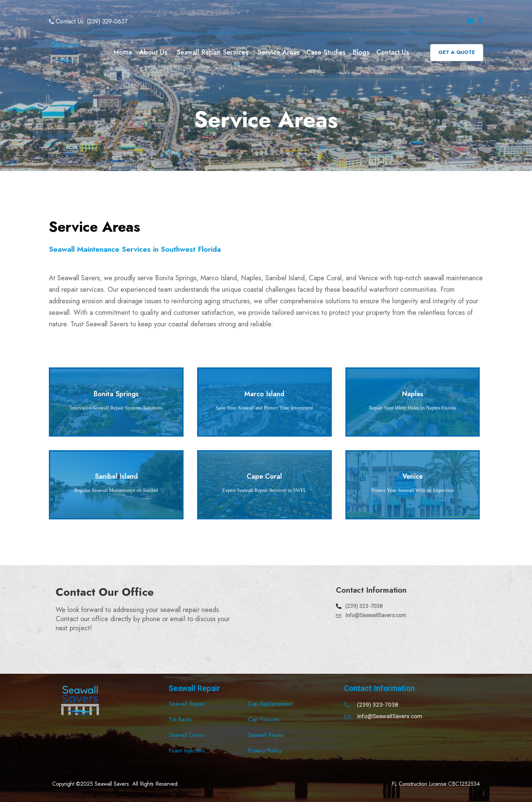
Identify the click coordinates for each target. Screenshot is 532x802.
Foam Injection (187, 750)
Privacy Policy (265, 750)
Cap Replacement (270, 704)
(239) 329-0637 (107, 21)
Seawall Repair (187, 704)
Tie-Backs (180, 719)
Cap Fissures (264, 719)
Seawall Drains (187, 735)
